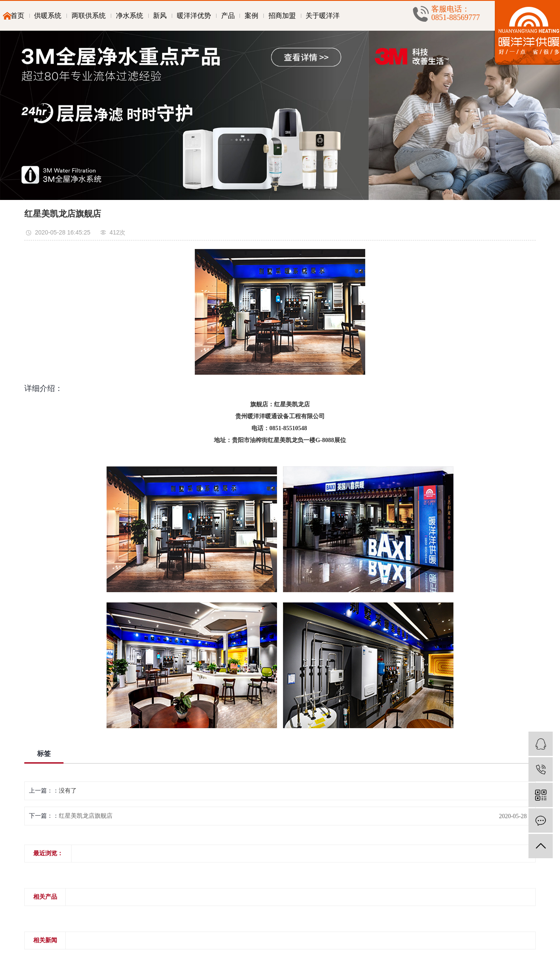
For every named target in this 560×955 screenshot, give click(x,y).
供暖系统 (48, 16)
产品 (228, 16)
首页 (17, 16)
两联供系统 (89, 16)
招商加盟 (282, 16)
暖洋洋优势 (194, 16)
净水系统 (130, 16)
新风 (160, 16)
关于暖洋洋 (323, 16)
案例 (251, 16)
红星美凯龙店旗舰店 (86, 816)
